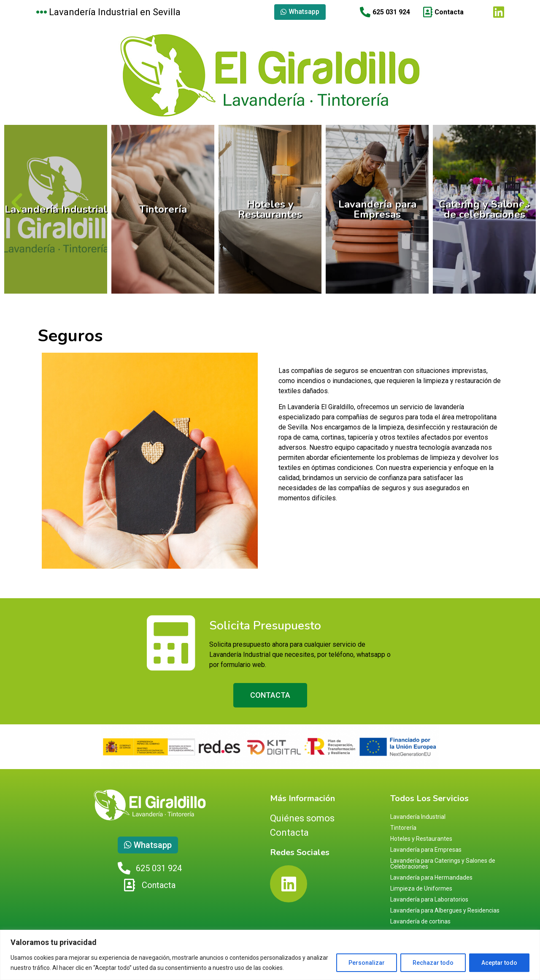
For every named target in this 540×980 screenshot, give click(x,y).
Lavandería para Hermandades (431, 877)
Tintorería (163, 209)
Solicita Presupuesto (265, 626)
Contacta (289, 833)
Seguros (70, 336)
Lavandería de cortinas (420, 921)
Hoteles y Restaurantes (270, 209)
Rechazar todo (433, 963)
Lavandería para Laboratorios (429, 899)
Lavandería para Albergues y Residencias (445, 910)
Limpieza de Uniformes (421, 888)
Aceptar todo (499, 963)
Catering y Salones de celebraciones (484, 209)
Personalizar (367, 963)
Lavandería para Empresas (377, 209)
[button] (17, 203)
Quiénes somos (302, 818)
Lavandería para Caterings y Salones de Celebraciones (443, 864)
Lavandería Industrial (56, 209)
